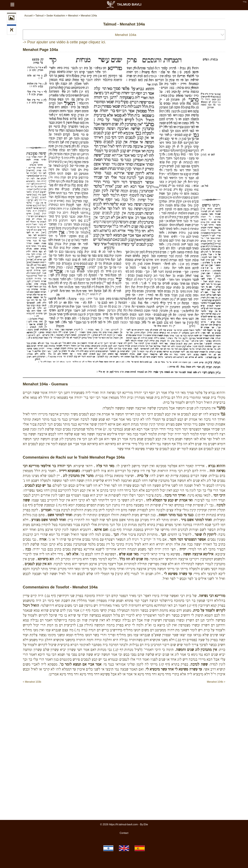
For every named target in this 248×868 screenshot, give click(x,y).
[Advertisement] (124, 693)
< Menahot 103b (32, 682)
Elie (146, 824)
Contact (124, 833)
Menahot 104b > (216, 682)
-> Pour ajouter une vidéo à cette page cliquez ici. (64, 42)
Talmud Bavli (124, 4)
